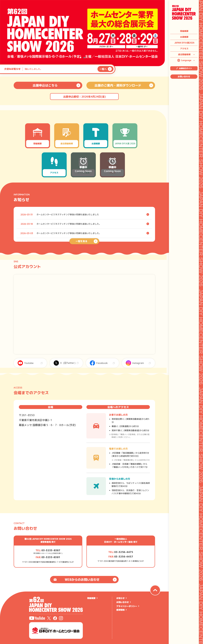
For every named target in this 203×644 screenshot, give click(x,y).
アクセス (184, 49)
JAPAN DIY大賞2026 (184, 43)
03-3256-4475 (124, 552)
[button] (81, 58)
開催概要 (184, 31)
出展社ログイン (184, 68)
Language (184, 60)
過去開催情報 (184, 54)
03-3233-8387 (51, 550)
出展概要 (184, 37)
